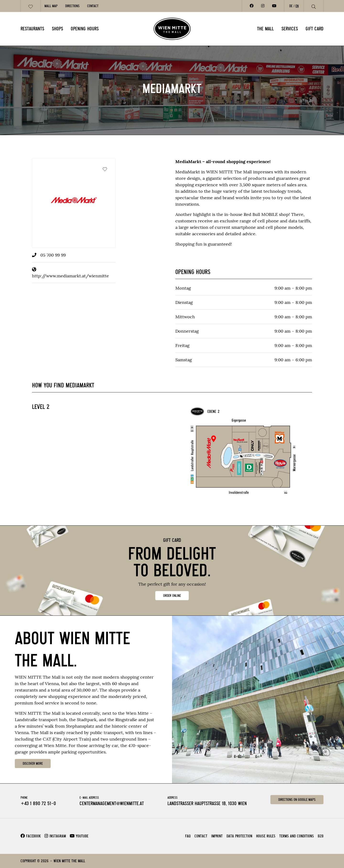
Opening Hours (85, 29)
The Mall (265, 29)
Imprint (217, 836)
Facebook (31, 836)
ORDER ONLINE (172, 596)
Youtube (79, 836)
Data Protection (239, 836)
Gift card (314, 29)
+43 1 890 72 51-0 (38, 803)
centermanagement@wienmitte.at (112, 803)
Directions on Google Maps (297, 800)
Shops (57, 29)
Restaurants (32, 29)
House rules (266, 836)
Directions (72, 6)
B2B (321, 836)
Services (290, 29)
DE (291, 6)
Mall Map (51, 6)
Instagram (55, 836)
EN (297, 6)
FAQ (188, 836)
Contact (93, 6)
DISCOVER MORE (33, 764)
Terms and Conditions (297, 836)
